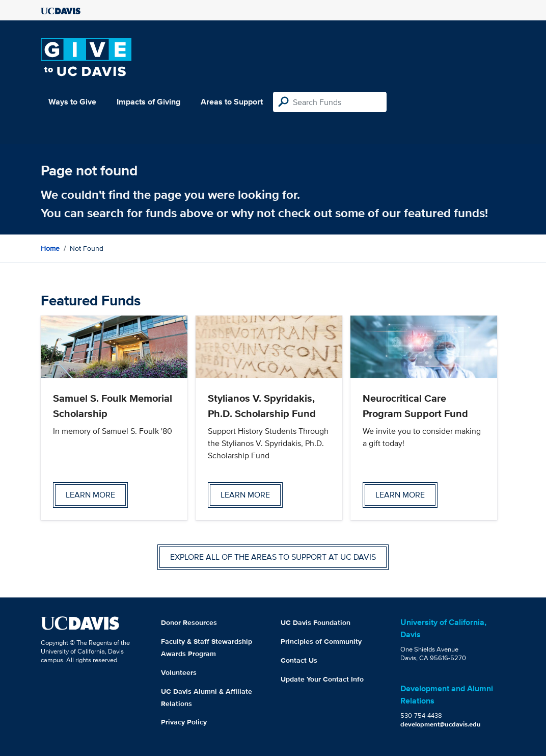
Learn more (90, 495)
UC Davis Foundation (316, 622)
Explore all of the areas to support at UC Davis (273, 557)
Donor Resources (189, 622)
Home (50, 248)
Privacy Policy (184, 722)
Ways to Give (72, 102)
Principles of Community (321, 641)
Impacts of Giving (148, 102)
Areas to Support (232, 102)
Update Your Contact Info (322, 679)
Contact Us (299, 660)
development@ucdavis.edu (441, 724)
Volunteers (179, 672)
